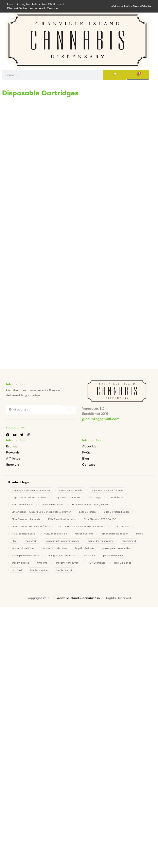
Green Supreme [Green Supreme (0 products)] (84, 534)
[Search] (114, 75)
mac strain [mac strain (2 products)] (31, 541)
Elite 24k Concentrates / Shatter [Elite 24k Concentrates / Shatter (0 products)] (91, 504)
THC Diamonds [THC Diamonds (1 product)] (122, 563)
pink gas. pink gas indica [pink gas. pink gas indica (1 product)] (62, 555)
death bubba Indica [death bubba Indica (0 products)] (22, 504)
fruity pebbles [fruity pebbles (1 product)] (122, 526)
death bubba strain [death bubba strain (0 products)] (52, 504)
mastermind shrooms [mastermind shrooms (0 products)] (55, 548)
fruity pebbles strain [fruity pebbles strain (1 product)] (55, 534)
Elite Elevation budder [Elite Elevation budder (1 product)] (117, 512)
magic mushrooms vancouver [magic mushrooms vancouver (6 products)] (62, 541)
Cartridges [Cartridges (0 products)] (95, 497)
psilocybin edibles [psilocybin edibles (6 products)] (113, 555)
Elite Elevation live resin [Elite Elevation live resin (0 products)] (62, 519)
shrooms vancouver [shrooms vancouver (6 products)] (67, 563)
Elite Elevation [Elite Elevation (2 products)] (87, 512)
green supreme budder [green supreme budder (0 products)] (115, 534)
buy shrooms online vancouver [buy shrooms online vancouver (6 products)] (29, 497)
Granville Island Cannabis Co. (78, 598)
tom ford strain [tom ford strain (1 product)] (65, 570)
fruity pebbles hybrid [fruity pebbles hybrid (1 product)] (23, 534)
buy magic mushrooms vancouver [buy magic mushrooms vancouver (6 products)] (31, 490)
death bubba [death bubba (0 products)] (117, 497)
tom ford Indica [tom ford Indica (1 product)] (39, 570)
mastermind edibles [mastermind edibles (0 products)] (23, 548)
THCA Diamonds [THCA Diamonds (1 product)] (96, 563)
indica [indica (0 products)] (140, 534)
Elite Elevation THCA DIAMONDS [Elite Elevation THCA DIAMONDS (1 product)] (31, 526)
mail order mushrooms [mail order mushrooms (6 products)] (101, 541)
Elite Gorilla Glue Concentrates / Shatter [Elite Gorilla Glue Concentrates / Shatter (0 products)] (82, 526)
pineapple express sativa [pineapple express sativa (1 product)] (116, 548)
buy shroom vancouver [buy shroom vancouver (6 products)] (68, 497)
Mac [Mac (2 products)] (14, 541)
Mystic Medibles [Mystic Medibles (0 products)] (85, 548)
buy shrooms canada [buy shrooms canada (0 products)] (70, 490)
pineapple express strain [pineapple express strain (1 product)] (25, 555)
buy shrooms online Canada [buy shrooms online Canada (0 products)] (107, 490)
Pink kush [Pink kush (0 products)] (89, 555)
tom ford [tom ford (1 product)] (17, 570)
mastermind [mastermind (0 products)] (129, 541)
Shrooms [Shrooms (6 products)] (42, 563)
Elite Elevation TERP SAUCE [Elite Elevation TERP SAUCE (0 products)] (100, 519)
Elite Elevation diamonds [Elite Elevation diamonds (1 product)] (26, 519)
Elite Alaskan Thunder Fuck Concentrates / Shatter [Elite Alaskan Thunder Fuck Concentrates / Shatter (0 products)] (41, 512)
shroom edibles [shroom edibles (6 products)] (20, 563)
